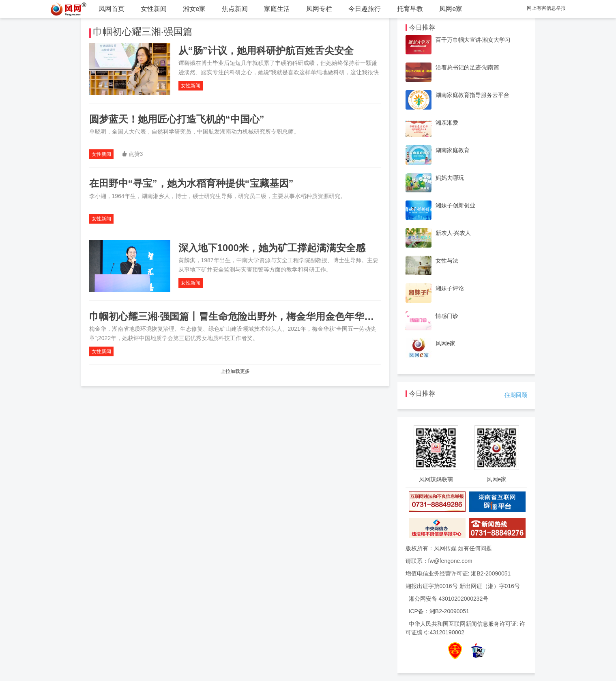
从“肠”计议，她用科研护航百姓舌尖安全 (266, 51)
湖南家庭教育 (453, 150)
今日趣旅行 (365, 9)
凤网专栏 (319, 9)
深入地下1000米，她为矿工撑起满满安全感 (272, 248)
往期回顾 (516, 395)
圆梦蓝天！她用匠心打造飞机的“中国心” (177, 119)
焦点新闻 (235, 9)
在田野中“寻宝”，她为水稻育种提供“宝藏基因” (191, 183)
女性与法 (447, 261)
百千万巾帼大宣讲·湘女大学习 (473, 40)
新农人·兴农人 (453, 233)
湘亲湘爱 (447, 123)
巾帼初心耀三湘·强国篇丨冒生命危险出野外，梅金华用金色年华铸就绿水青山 (256, 316)
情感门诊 (447, 316)
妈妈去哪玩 (450, 178)
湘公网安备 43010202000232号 (449, 599)
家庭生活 (277, 9)
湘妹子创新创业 (455, 205)
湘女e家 (194, 9)
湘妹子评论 (450, 288)
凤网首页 (112, 9)
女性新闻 (154, 9)
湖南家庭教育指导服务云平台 (472, 95)
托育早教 (410, 9)
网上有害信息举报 (546, 8)
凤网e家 (451, 9)
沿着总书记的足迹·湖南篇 (468, 67)
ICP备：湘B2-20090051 (439, 611)
